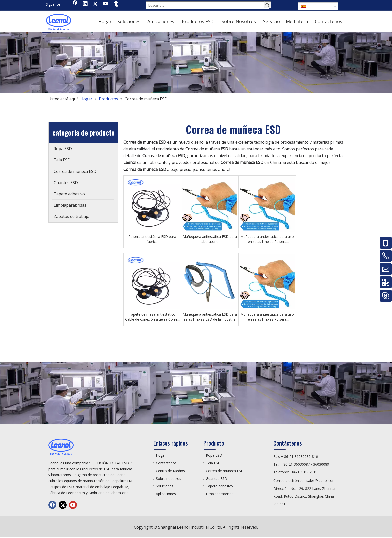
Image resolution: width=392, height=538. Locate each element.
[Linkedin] (85, 4)
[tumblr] (116, 4)
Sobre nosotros (169, 478)
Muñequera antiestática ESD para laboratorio (210, 239)
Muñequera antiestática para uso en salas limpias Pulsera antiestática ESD (267, 239)
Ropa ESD (214, 455)
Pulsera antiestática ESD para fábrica (152, 239)
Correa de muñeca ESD (225, 471)
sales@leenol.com (321, 480)
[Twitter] (95, 4)
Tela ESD (213, 463)
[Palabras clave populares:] (267, 5)
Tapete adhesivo (219, 486)
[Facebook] (75, 4)
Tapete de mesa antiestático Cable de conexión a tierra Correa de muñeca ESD (152, 317)
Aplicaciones (166, 494)
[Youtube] (106, 4)
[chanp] (196, 63)
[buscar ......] (205, 5)
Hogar (161, 455)
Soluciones (165, 486)
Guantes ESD (217, 478)
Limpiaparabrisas (220, 494)
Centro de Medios (170, 471)
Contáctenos (166, 463)
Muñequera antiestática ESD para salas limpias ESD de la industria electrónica (210, 317)
